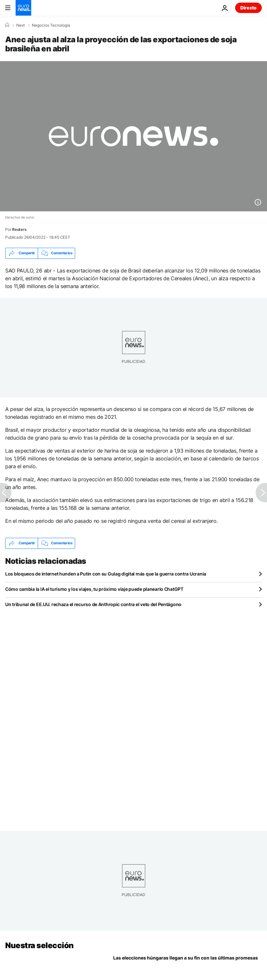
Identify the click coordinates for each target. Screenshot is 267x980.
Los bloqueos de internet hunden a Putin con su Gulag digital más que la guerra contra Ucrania (106, 574)
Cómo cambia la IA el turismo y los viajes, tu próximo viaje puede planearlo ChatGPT (94, 589)
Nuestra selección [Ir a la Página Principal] (40, 945)
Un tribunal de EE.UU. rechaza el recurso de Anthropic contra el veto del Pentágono (93, 604)
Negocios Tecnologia (51, 25)
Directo (248, 8)
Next (20, 25)
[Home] (7, 25)
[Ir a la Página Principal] (23, 8)
